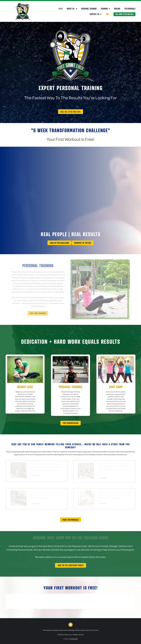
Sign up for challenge (59, 243)
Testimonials (130, 9)
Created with (70, 639)
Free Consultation (71, 423)
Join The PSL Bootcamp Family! (71, 565)
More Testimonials (71, 520)
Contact (96, 630)
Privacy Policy (88, 630)
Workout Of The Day (83, 243)
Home (61, 9)
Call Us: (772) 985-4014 (71, 112)
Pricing (117, 9)
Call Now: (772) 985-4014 (124, 14)
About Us (72, 9)
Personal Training (89, 9)
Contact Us (96, 14)
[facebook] (107, 14)
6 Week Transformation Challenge (64, 630)
